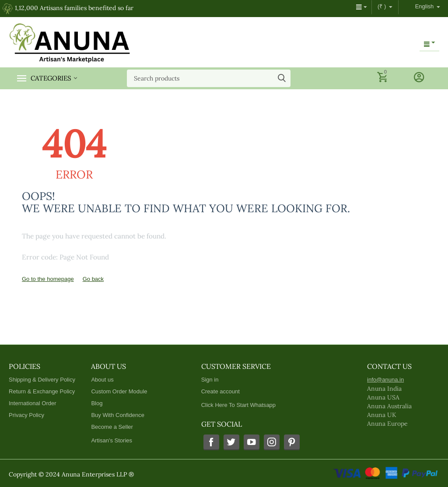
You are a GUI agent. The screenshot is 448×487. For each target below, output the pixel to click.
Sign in (210, 380)
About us (102, 380)
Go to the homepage (48, 279)
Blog (97, 403)
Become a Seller (112, 427)
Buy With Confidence (118, 415)
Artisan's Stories (112, 440)
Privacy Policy (26, 415)
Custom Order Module (119, 391)
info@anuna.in (385, 380)
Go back (93, 279)
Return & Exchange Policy (42, 391)
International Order (33, 403)
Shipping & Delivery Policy (42, 380)
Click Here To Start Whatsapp (238, 405)
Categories (51, 78)
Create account (220, 391)
